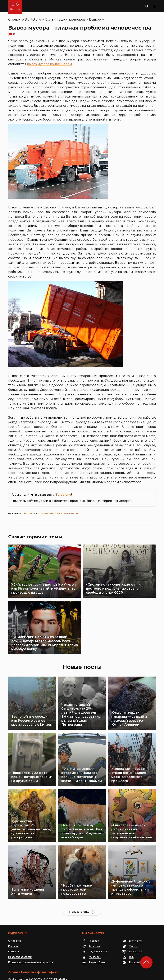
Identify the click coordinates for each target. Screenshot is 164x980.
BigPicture (33, 19)
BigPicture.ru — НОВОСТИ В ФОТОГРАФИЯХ (38, 945)
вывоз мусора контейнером (50, 64)
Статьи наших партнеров (65, 19)
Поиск (141, 6)
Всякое (95, 19)
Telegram (63, 495)
